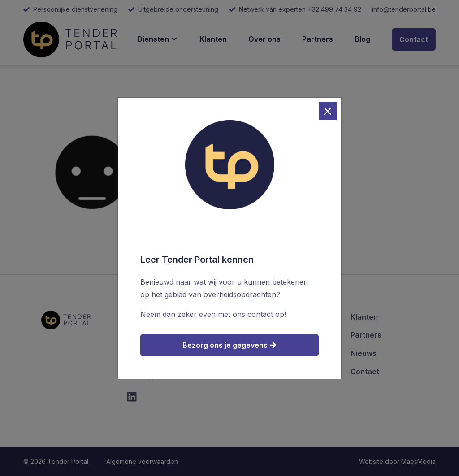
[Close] (328, 111)
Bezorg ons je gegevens (229, 345)
